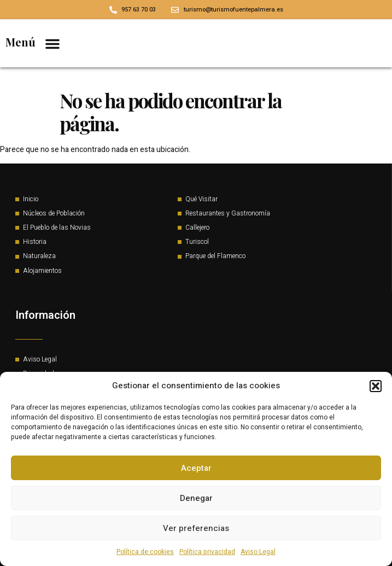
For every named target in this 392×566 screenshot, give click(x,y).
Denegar (196, 498)
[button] (376, 386)
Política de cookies (145, 552)
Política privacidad (207, 552)
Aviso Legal (258, 552)
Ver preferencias (196, 528)
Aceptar (196, 468)
